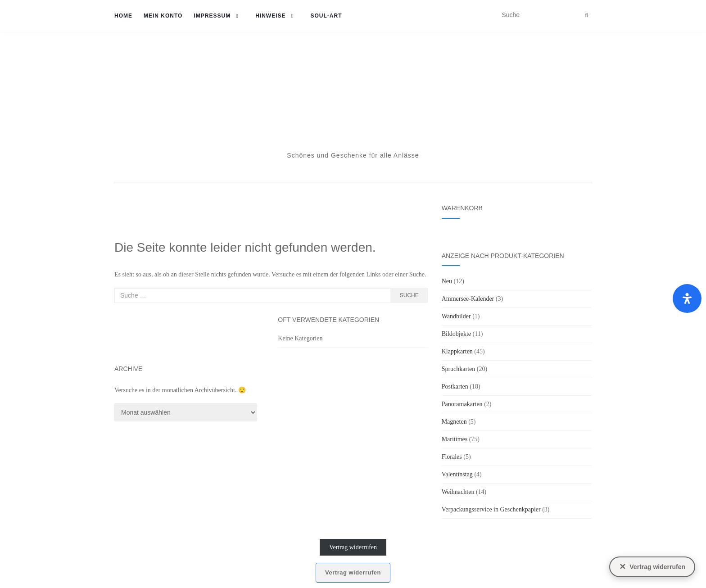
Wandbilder (456, 316)
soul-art (326, 16)
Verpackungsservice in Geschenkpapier (491, 509)
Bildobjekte (456, 334)
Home (123, 16)
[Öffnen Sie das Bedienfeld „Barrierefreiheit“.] (687, 299)
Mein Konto (163, 16)
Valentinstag (457, 474)
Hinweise (270, 16)
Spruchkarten (459, 369)
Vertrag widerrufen (353, 547)
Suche (409, 295)
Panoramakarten (462, 404)
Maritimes (455, 439)
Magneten (454, 422)
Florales (452, 457)
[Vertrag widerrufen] (652, 567)
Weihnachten (458, 492)
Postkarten (455, 387)
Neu (447, 281)
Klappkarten (457, 351)
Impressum (212, 16)
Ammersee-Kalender (468, 299)
